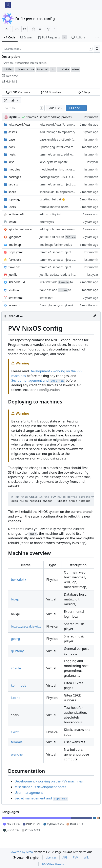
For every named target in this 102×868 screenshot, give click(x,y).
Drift (19, 19)
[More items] (97, 37)
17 (24, 29)
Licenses (51, 857)
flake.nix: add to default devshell (66, 290)
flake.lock (15, 260)
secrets (13, 184)
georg (15, 639)
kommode (19, 685)
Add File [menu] (56, 108)
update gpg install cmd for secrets (62, 147)
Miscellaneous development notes (40, 787)
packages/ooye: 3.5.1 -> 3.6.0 (59, 177)
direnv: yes (47, 222)
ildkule (16, 668)
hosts (12, 154)
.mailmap (15, 245)
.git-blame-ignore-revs (22, 229)
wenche (17, 754)
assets (13, 132)
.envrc (13, 222)
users (12, 207)
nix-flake (63, 69)
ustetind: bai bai (51, 199)
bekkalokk (19, 580)
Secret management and (38, 380)
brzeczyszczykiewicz (26, 626)
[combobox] (23, 108)
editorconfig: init (50, 214)
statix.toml (16, 298)
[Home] (8, 5)
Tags (84, 92)
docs (12, 147)
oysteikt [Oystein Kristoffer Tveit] (15, 117)
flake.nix (14, 267)
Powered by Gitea (21, 852)
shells (12, 192)
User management (29, 793)
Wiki (87, 857)
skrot (15, 732)
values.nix (15, 305)
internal (42, 69)
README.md (17, 282)
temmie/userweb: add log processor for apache (58, 117)
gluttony (17, 651)
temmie (17, 742)
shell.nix (14, 290)
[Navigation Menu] (96, 5)
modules (14, 169)
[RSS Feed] (6, 29)
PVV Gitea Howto (53, 864)
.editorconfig (17, 214)
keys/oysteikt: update (54, 162)
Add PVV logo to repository (57, 132)
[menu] (18, 858)
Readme (10, 76)
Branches (51, 92)
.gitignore (15, 237)
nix (53, 69)
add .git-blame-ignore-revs (57, 229)
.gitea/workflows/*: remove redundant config (70, 124)
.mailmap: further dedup (56, 245)
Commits (18, 92)
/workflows (19, 124)
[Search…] (97, 49)
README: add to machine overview (69, 282)
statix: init (46, 298)
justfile (13, 275)
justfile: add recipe (58, 237)
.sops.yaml (16, 252)
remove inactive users (54, 207)
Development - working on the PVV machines (49, 781)
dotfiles (8, 69)
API (65, 857)
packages (15, 177)
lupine (16, 698)
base (12, 139)
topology (14, 199)
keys (11, 162)
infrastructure (25, 69)
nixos (76, 69)
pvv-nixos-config (40, 19)
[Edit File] (95, 316)
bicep (15, 599)
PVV (75, 857)
